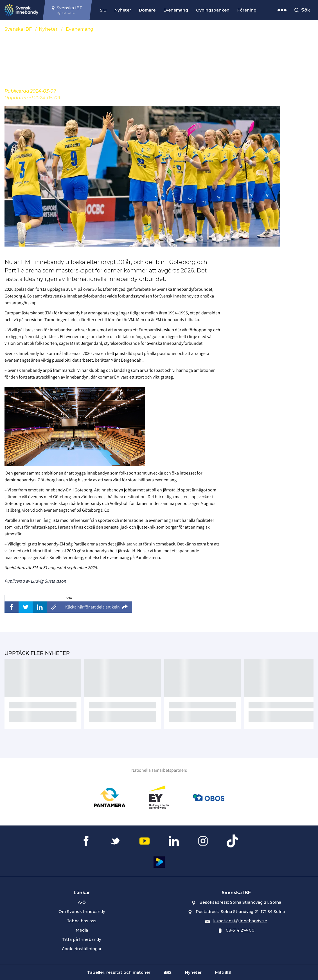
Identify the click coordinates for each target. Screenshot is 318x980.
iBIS (168, 972)
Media (82, 930)
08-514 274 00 (240, 930)
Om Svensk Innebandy (82, 912)
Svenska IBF (18, 29)
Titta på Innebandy (82, 939)
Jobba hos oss (82, 921)
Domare (147, 10)
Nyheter (123, 10)
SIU (103, 10)
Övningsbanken (213, 10)
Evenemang (176, 10)
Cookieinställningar (82, 949)
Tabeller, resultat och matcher (119, 972)
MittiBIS (223, 972)
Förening (247, 10)
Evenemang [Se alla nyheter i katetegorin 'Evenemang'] (80, 29)
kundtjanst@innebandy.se (240, 921)
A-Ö (82, 902)
